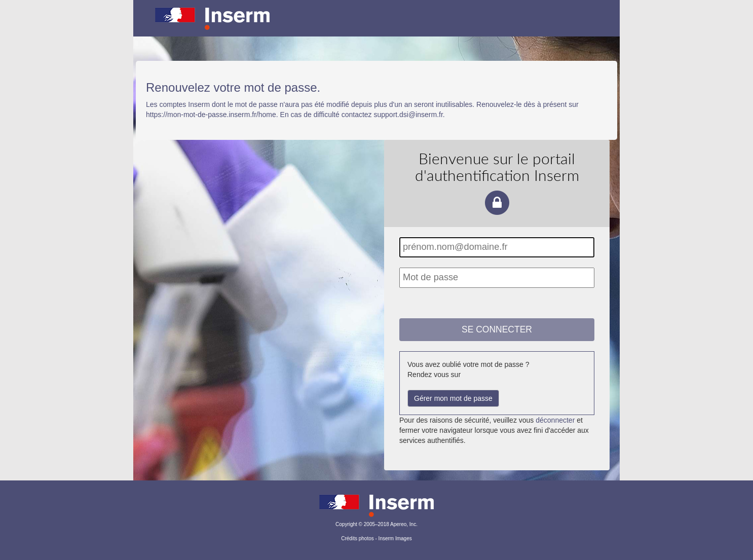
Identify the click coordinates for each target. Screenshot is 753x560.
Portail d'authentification (376, 25)
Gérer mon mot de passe (453, 398)
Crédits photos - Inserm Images (376, 538)
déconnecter (555, 420)
